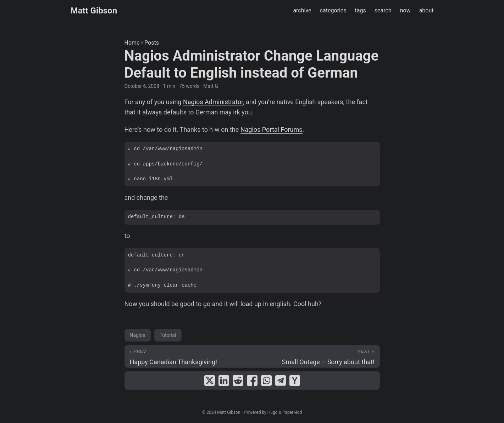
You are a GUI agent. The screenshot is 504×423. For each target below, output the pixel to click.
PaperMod (292, 412)
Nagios (138, 335)
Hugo (273, 412)
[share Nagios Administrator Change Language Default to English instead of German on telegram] (281, 380)
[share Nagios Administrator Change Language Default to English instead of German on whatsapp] (266, 380)
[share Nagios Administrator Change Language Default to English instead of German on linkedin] (224, 380)
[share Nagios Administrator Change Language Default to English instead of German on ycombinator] (295, 380)
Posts (152, 43)
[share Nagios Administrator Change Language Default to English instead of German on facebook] (252, 380)
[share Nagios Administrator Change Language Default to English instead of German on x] (210, 380)
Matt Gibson (94, 11)
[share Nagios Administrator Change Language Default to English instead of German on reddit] (238, 380)
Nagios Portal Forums (272, 129)
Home (132, 43)
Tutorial (168, 335)
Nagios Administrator (213, 102)
